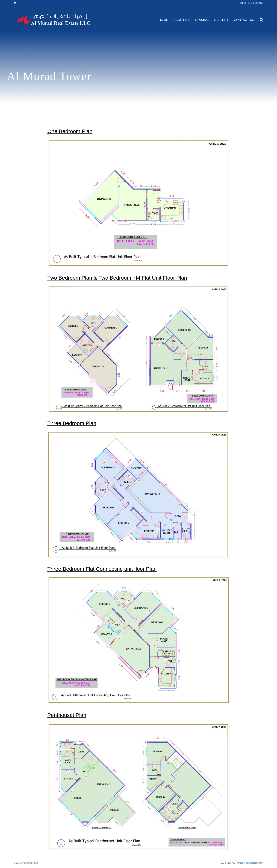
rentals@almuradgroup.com (250, 863)
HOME (163, 20)
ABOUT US (182, 20)
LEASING (202, 20)
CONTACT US (244, 20)
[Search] (260, 20)
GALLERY (221, 20)
